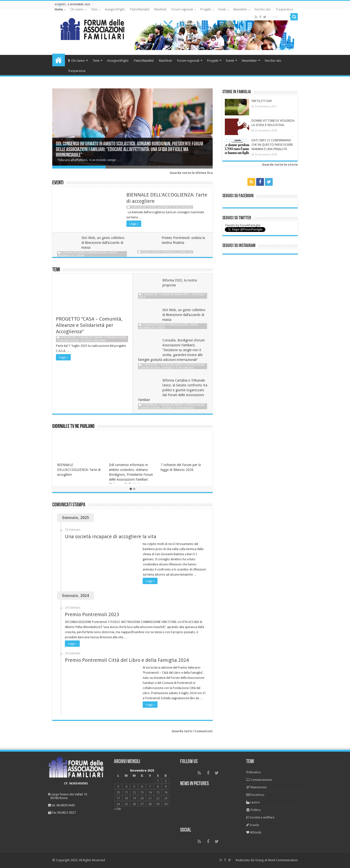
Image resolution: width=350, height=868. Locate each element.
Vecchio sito (263, 9)
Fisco (142, 297)
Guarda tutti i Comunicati (192, 731)
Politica (253, 810)
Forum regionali (182, 9)
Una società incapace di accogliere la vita (111, 536)
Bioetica (253, 772)
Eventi (222, 9)
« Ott (117, 809)
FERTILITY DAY (262, 101)
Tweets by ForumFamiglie (243, 225)
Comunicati (138, 207)
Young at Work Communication (276, 860)
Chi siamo (77, 9)
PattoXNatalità (140, 9)
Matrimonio (257, 787)
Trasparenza (284, 9)
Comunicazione (68, 341)
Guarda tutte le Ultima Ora (191, 173)
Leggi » (134, 224)
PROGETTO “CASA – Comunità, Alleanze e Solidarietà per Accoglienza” (89, 325)
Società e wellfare (93, 341)
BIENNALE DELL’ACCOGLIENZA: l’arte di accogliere (79, 470)
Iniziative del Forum (71, 255)
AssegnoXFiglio (115, 9)
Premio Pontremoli (164, 252)
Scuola (253, 825)
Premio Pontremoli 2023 (92, 614)
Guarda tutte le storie (280, 165)
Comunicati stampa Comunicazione (84, 253)
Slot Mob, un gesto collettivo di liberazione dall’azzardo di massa (103, 243)
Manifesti (160, 9)
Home (59, 9)
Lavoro (253, 802)
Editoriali (198, 294)
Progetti (206, 9)
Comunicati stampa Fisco (175, 294)
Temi (94, 9)
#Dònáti (254, 832)
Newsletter (240, 9)
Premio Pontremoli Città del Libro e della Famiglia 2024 (127, 660)
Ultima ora (185, 252)
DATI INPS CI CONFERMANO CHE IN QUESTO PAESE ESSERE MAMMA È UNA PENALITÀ (272, 145)
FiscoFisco (255, 795)
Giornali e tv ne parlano (175, 207)
